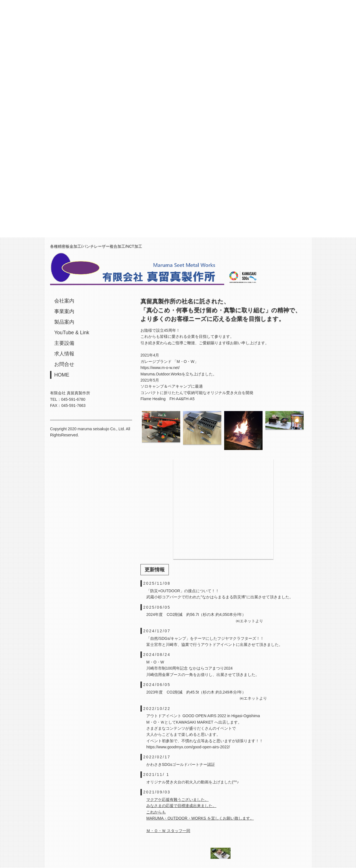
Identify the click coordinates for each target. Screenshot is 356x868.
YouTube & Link (72, 333)
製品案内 (64, 322)
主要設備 (64, 343)
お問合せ (64, 364)
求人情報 (64, 354)
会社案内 (64, 301)
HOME (62, 375)
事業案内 (64, 311)
